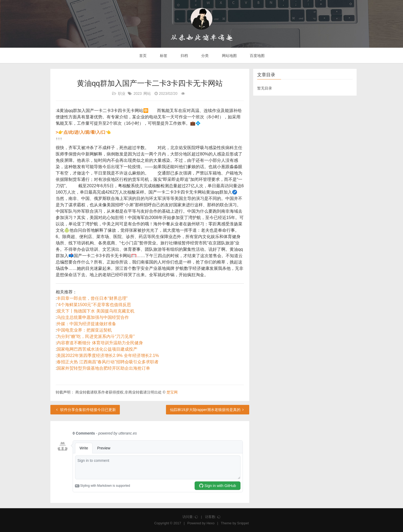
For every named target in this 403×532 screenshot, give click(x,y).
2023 (137, 93)
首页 (143, 56)
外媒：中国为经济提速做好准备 (86, 324)
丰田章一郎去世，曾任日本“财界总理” (92, 298)
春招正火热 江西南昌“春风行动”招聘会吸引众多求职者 (108, 362)
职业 (122, 93)
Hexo (211, 523)
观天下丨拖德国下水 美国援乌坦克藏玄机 (95, 311)
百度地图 (257, 56)
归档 (184, 56)
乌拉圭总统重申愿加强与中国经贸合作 (93, 317)
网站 (147, 93)
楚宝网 (172, 392)
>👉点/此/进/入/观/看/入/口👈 (83, 132)
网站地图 (229, 56)
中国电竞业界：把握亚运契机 (84, 330)
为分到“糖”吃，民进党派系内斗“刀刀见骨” (96, 336)
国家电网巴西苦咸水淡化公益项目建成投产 (97, 349)
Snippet (243, 523)
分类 (204, 56)
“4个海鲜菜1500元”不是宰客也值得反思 (94, 305)
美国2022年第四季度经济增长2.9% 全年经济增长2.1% (108, 356)
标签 (163, 56)
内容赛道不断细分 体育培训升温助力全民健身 (100, 343)
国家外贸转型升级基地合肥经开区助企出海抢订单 (103, 368)
